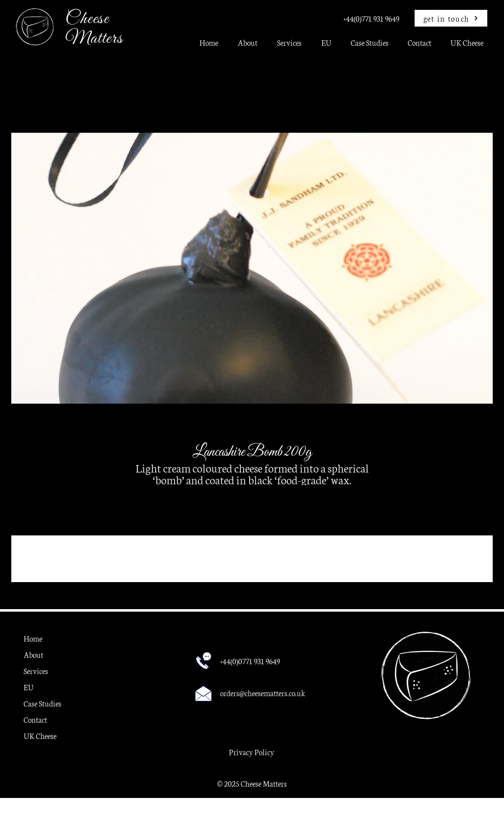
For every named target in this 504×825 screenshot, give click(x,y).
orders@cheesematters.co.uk (263, 693)
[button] (289, 46)
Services (36, 671)
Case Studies (42, 703)
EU (29, 687)
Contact (35, 720)
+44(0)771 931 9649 (371, 18)
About (33, 655)
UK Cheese (40, 736)
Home (33, 638)
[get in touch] (451, 18)
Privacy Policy (252, 752)
